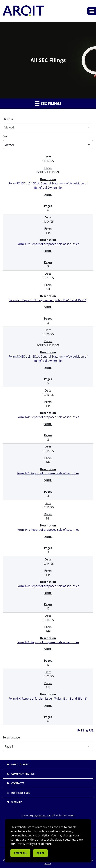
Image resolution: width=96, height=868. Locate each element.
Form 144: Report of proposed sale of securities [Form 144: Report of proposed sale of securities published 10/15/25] (48, 473)
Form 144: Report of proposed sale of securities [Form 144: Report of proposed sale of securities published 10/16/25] (48, 417)
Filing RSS (85, 730)
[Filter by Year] (48, 145)
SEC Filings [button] (48, 103)
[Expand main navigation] (92, 11)
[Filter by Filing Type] (48, 127)
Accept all (20, 853)
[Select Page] (48, 746)
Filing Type (8, 119)
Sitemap (14, 802)
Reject (40, 853)
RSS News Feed (18, 793)
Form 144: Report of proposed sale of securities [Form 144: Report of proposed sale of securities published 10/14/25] (48, 586)
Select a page (11, 737)
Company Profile (21, 774)
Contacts (15, 783)
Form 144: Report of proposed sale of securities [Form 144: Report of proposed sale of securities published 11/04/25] (48, 244)
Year (5, 136)
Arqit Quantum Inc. (40, 815)
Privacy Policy (25, 844)
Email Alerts (18, 764)
